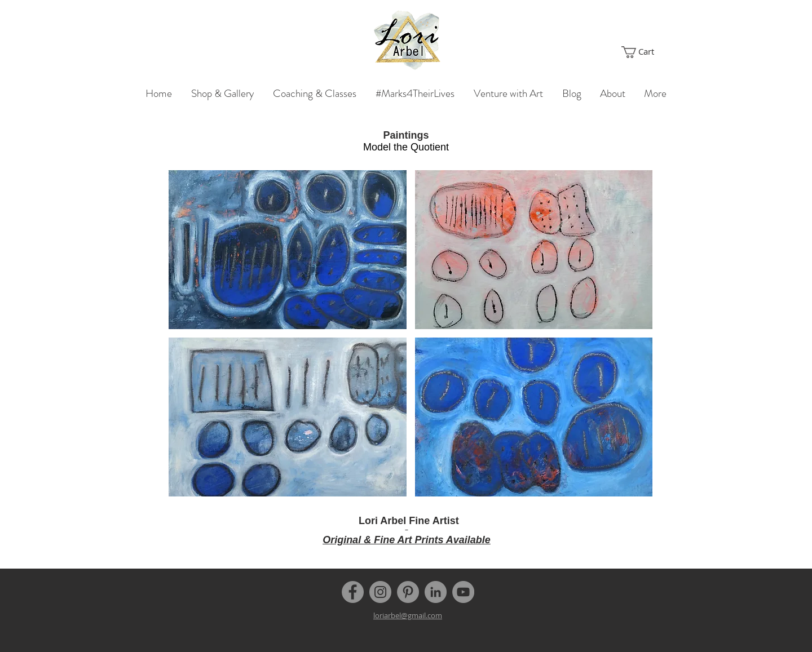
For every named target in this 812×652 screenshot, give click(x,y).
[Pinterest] (408, 592)
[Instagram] (380, 592)
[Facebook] (353, 592)
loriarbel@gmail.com (408, 615)
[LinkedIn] (436, 592)
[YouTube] (463, 592)
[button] (644, 52)
